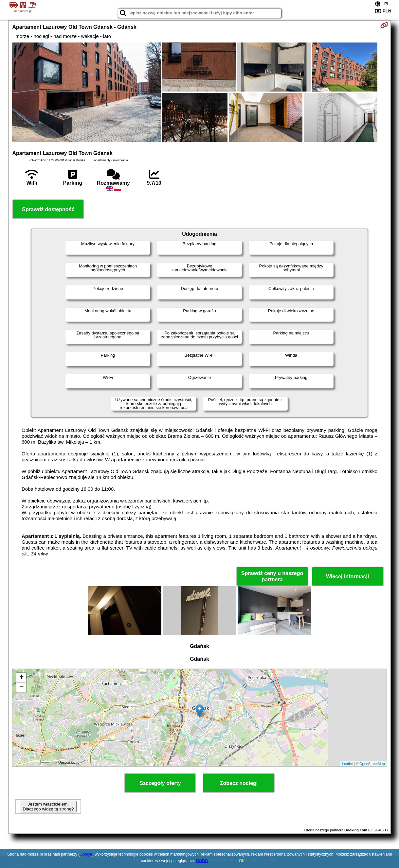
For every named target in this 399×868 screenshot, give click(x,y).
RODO (202, 861)
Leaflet (347, 764)
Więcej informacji (347, 577)
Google (86, 854)
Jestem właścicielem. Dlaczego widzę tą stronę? (48, 807)
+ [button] (21, 678)
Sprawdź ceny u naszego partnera (272, 576)
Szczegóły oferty (160, 783)
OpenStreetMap (372, 764)
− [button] (21, 688)
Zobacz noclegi (239, 783)
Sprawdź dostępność (48, 209)
